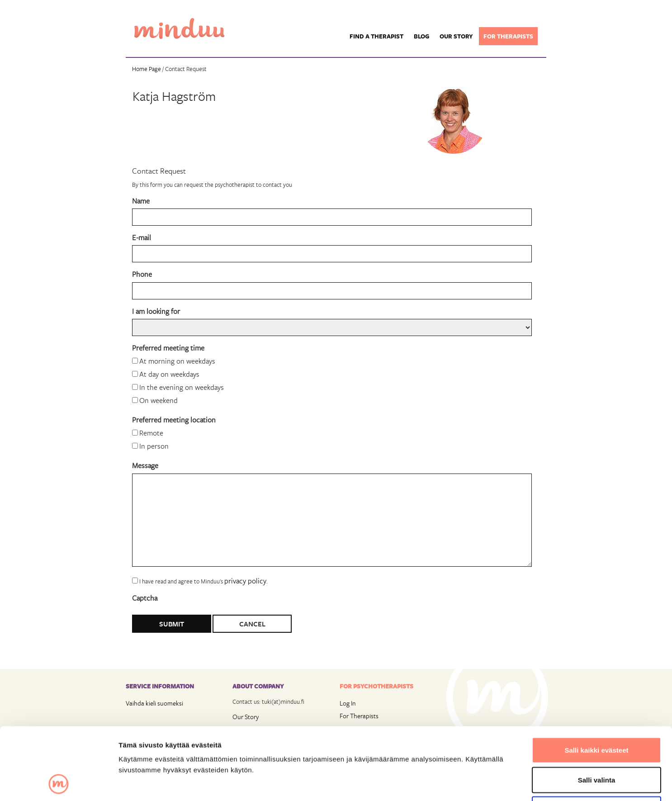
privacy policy (245, 581)
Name (141, 201)
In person (154, 446)
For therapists (508, 36)
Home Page (147, 69)
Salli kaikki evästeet (597, 682)
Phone (142, 274)
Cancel (252, 624)
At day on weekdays (169, 374)
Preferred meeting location (174, 419)
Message (145, 465)
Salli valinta (597, 712)
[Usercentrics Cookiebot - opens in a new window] (59, 783)
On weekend (159, 400)
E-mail (142, 237)
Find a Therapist (376, 36)
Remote (151, 433)
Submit (172, 624)
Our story (456, 36)
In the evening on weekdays (182, 387)
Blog (421, 36)
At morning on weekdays (177, 361)
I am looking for (156, 311)
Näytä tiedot (484, 783)
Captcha (145, 598)
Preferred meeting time (168, 348)
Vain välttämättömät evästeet (596, 742)
